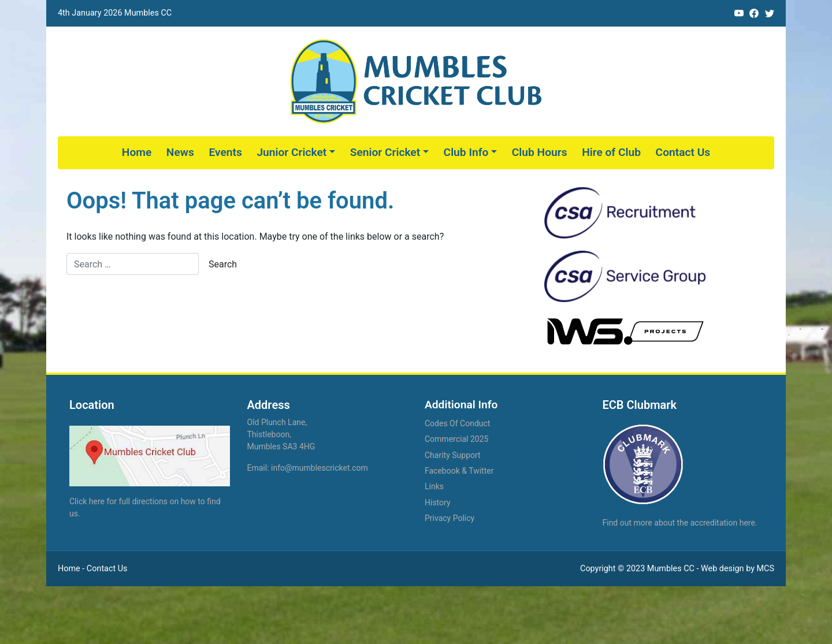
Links (434, 486)
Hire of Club (611, 152)
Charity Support (453, 455)
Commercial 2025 (456, 439)
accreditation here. (724, 523)
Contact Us (683, 152)
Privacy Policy (450, 518)
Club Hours (540, 152)
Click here (87, 501)
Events (225, 152)
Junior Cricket (291, 152)
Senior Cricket (385, 152)
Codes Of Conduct (457, 423)
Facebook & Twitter (459, 471)
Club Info (466, 152)
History (438, 502)
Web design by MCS (738, 569)
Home (137, 152)
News (180, 152)
